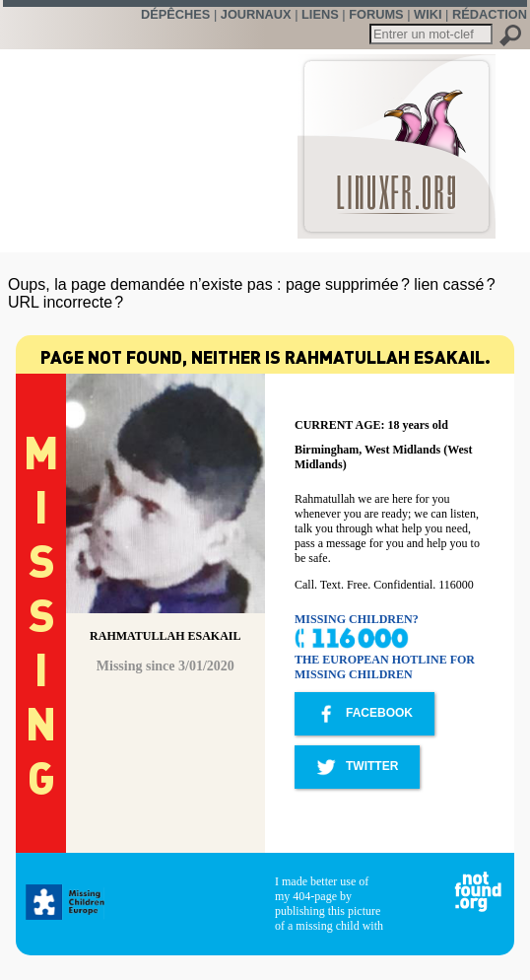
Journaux (256, 14)
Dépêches (175, 14)
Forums (376, 14)
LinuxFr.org (397, 137)
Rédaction (490, 14)
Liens (320, 14)
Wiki (428, 14)
